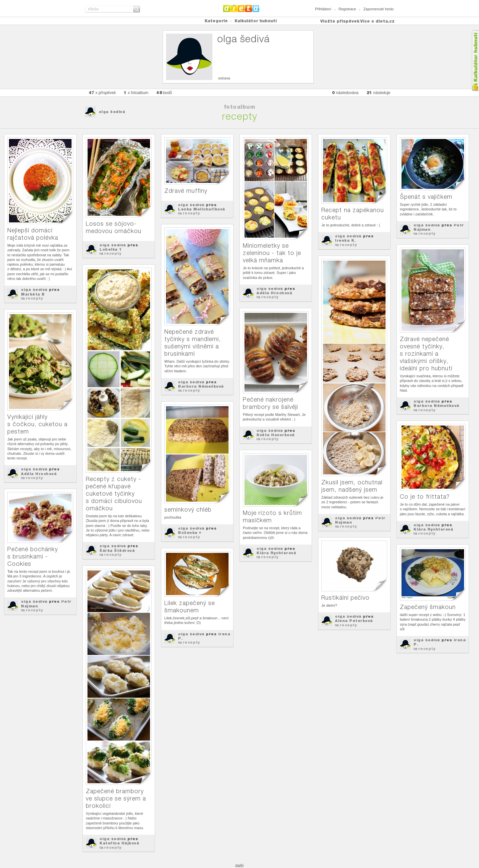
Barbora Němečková (201, 386)
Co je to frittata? (425, 496)
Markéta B (33, 294)
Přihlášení (323, 9)
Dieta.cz (241, 8)
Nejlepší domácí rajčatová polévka (33, 234)
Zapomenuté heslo (378, 9)
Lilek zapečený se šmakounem (190, 607)
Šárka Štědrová (117, 551)
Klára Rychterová (433, 529)
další (239, 866)
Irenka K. (345, 240)
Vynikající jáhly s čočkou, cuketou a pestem (37, 424)
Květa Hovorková (276, 435)
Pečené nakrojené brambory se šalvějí (270, 403)
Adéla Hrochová (274, 293)
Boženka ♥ (190, 533)
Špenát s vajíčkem (426, 197)
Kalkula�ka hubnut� (475, 61)
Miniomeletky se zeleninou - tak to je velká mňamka (272, 253)
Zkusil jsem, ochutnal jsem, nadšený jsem (352, 486)
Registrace (347, 9)
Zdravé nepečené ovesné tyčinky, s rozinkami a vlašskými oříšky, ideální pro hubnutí (426, 354)
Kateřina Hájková (119, 843)
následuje (379, 93)
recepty (34, 298)
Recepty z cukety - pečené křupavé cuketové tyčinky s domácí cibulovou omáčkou (114, 494)
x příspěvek (102, 93)
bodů (164, 93)
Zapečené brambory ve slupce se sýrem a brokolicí (116, 798)
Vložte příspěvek (340, 21)
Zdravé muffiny (186, 191)
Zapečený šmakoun (428, 607)
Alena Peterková (354, 621)
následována (345, 93)
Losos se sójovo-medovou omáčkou (114, 227)
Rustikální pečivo (345, 598)
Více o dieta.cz (377, 21)
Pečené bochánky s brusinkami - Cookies (33, 556)
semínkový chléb (188, 509)
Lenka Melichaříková (202, 209)
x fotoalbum (136, 93)
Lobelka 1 (111, 249)
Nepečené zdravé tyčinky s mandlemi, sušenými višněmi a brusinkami (193, 343)
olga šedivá (112, 112)
